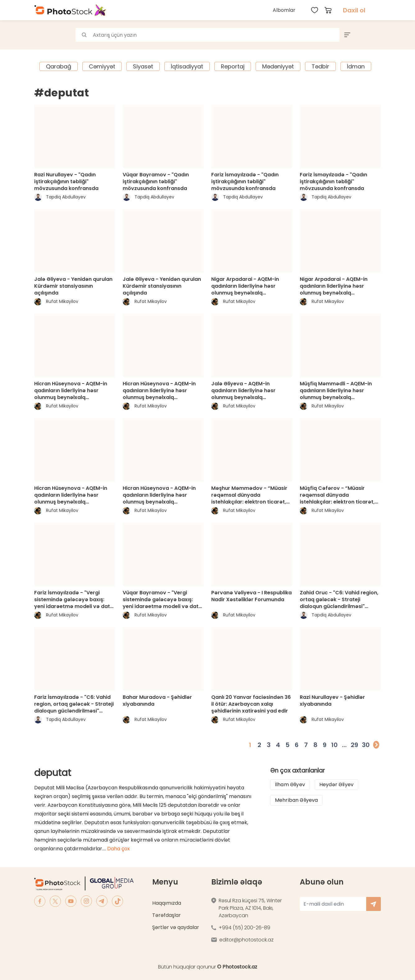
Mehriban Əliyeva (296, 800)
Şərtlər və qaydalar (176, 927)
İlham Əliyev (290, 785)
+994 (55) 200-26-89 (244, 928)
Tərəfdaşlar (166, 915)
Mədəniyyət (278, 66)
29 (354, 745)
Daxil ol (354, 10)
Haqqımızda (167, 903)
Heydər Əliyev (336, 785)
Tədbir (320, 66)
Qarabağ (59, 66)
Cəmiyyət (102, 66)
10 (334, 745)
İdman (356, 66)
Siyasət (143, 66)
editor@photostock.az (246, 940)
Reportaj (233, 66)
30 (366, 745)
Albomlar (284, 10)
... (344, 745)
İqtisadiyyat (187, 66)
